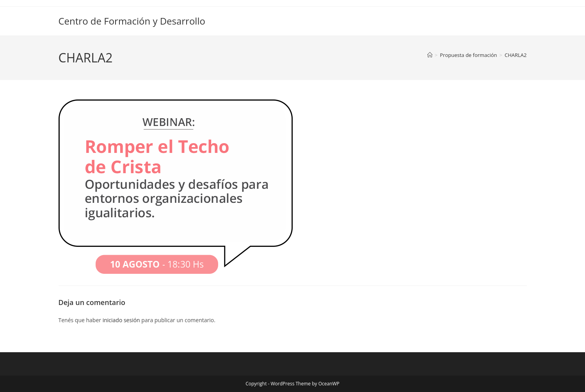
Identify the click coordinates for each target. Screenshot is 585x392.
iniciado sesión (121, 320)
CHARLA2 (516, 55)
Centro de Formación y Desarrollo (132, 21)
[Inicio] (430, 55)
